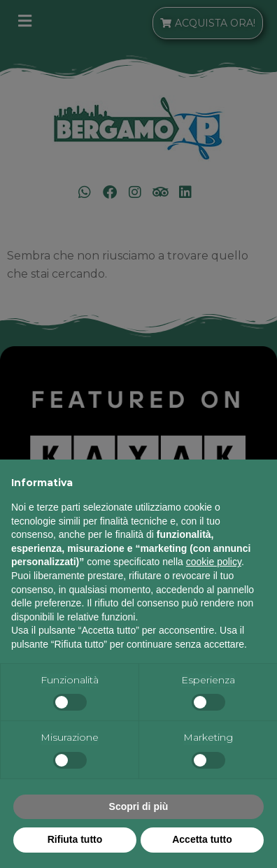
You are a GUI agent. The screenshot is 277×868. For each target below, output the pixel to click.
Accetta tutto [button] (202, 839)
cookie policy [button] (214, 562)
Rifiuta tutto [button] (75, 839)
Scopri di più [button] (139, 806)
